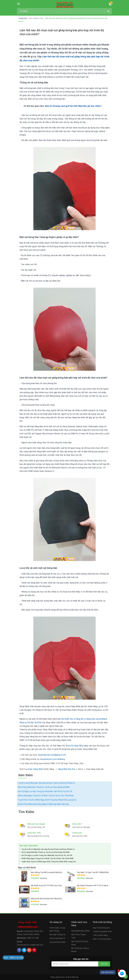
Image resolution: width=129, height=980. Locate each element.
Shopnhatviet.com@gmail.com (30, 945)
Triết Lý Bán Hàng (100, 935)
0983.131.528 (33, 938)
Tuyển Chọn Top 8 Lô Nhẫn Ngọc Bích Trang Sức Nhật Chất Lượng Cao (47, 800)
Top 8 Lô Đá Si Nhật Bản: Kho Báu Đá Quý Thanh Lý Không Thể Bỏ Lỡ (46, 783)
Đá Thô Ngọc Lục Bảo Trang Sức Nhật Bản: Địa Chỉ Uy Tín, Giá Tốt (45, 791)
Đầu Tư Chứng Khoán (102, 939)
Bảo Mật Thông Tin (58, 935)
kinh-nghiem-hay (36, 18)
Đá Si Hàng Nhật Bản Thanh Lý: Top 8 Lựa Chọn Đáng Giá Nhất (43, 787)
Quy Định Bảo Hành (58, 942)
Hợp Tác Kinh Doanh (101, 928)
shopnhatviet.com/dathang (52, 759)
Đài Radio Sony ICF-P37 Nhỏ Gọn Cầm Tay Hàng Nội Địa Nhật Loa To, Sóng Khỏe (64, 886)
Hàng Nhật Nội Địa (66, 769)
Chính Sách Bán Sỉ (57, 938)
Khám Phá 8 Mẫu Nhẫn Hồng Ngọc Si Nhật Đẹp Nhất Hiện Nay (43, 804)
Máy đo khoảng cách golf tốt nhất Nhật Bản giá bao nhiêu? (73, 106)
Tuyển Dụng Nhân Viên (102, 931)
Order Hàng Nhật (35, 769)
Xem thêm (25, 775)
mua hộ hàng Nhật (75, 746)
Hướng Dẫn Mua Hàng (81, 931)
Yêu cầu (104, 964)
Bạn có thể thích (27, 868)
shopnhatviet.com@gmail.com (52, 755)
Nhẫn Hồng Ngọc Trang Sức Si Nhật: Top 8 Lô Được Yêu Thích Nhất (45, 796)
